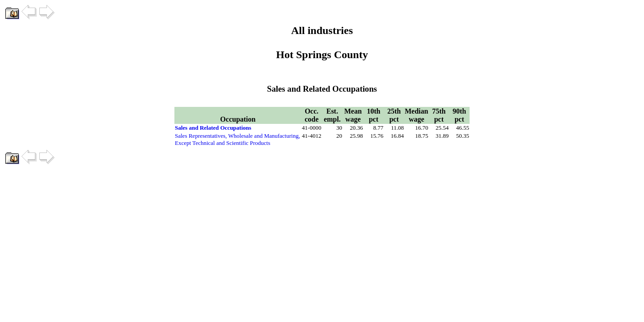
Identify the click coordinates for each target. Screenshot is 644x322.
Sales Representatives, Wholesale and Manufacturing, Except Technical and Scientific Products (237, 139)
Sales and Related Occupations (213, 128)
